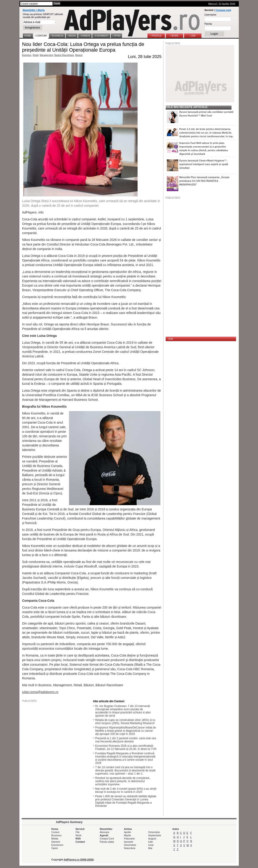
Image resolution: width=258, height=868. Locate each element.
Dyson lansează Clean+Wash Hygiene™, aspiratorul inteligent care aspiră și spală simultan (204, 164)
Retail (36, 55)
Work (78, 835)
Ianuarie (129, 842)
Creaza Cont (107, 839)
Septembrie (155, 835)
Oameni (56, 842)
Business (27, 55)
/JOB (170, 339)
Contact (80, 842)
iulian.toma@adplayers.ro (40, 692)
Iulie (151, 842)
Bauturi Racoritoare (64, 55)
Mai (150, 848)
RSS (78, 839)
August (152, 839)
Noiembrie (130, 848)
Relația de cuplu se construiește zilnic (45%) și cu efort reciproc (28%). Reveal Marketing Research (125, 722)
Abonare (105, 832)
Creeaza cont (223, 10)
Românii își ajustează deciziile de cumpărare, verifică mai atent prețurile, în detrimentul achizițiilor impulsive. (123, 781)
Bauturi (79, 55)
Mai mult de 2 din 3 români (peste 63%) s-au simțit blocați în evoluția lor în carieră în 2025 (126, 790)
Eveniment (57, 845)
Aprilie (128, 832)
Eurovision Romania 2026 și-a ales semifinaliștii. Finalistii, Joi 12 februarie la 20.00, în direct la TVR (126, 747)
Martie (128, 835)
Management (46, 55)
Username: (211, 15)
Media (55, 839)
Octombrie (154, 832)
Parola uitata (107, 842)
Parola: (209, 24)
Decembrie (130, 845)
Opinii (55, 848)
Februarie (129, 839)
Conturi (55, 832)
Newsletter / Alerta (34, 10)
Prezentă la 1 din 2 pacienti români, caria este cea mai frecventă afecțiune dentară (126, 740)
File (78, 832)
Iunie (151, 845)
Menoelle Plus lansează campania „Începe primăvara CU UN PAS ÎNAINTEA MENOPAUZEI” (204, 181)
